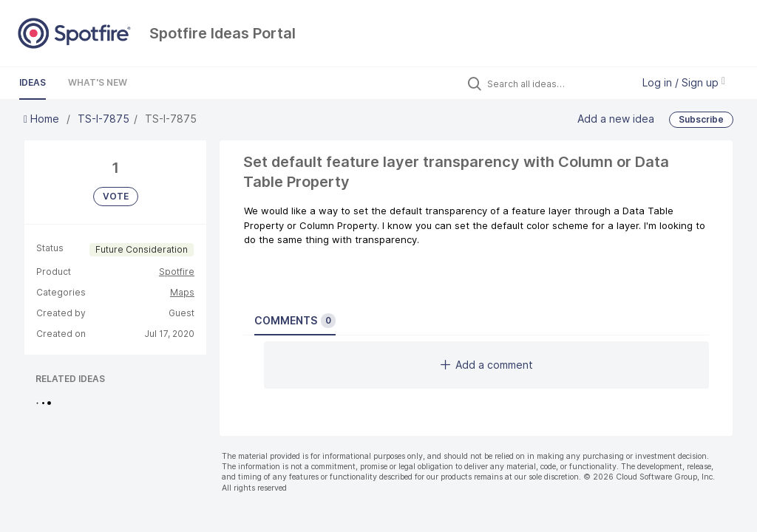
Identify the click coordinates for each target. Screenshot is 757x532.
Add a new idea (616, 119)
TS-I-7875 (103, 119)
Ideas (33, 82)
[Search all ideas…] (556, 83)
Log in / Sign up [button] (684, 82)
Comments (295, 321)
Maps (182, 292)
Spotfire (177, 272)
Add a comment (487, 365)
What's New (98, 82)
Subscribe (701, 119)
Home (43, 119)
